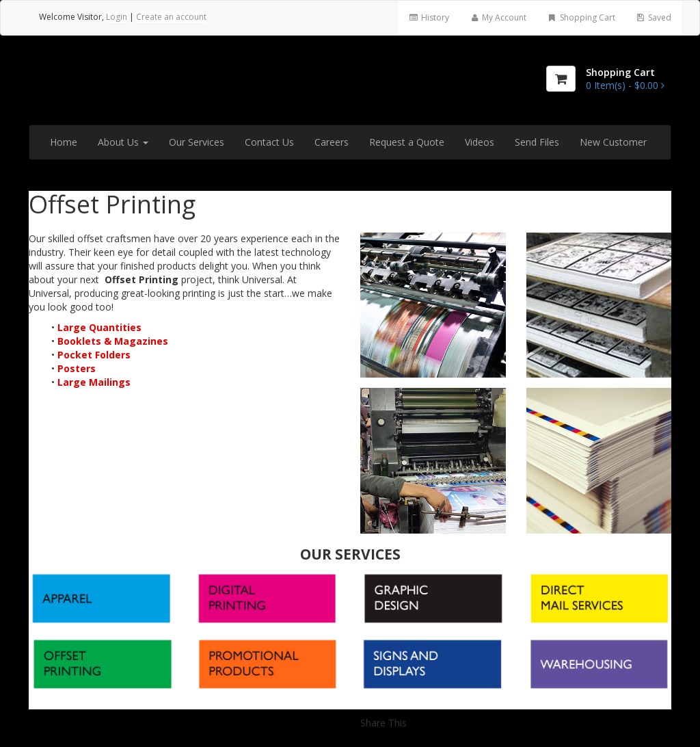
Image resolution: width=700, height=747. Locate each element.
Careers (332, 142)
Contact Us (269, 142)
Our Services (197, 142)
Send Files (537, 142)
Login (117, 17)
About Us (123, 142)
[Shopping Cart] (561, 79)
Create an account (171, 17)
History (428, 17)
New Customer (613, 142)
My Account (498, 17)
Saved (654, 17)
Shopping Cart (581, 17)
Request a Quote (407, 142)
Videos (480, 142)
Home (64, 142)
